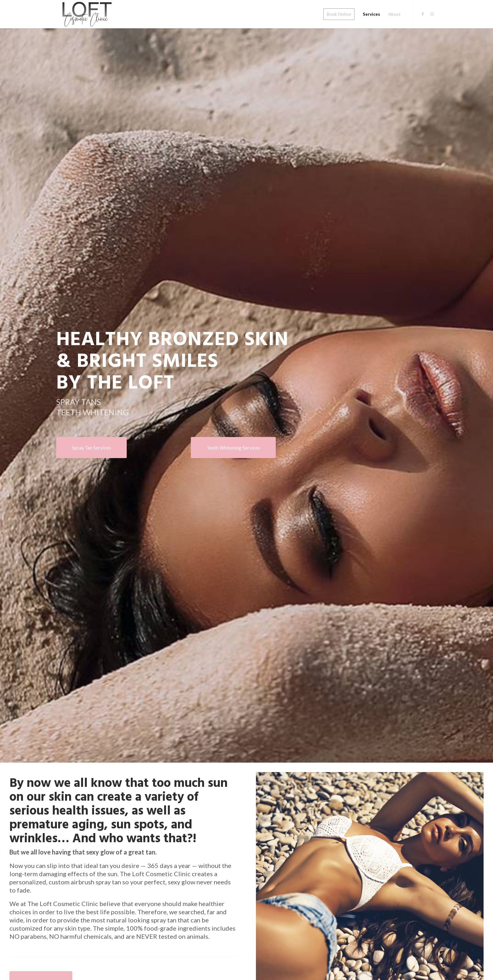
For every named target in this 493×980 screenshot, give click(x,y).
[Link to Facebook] (423, 14)
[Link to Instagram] (432, 14)
